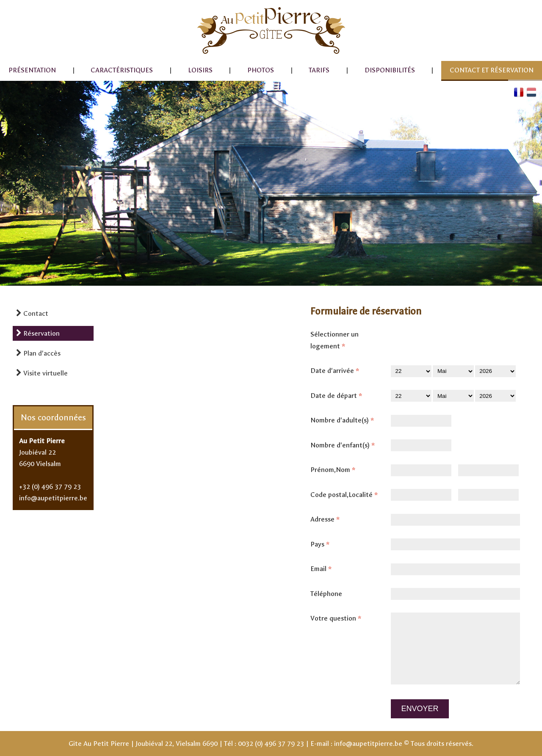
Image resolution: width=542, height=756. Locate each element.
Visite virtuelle (42, 373)
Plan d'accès (38, 353)
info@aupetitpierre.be (53, 498)
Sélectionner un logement (335, 341)
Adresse (328, 519)
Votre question (338, 618)
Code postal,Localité (347, 495)
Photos (261, 70)
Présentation (32, 70)
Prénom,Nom (335, 470)
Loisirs (200, 70)
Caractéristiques (122, 70)
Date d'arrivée (337, 371)
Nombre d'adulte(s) (345, 420)
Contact (32, 313)
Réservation (38, 333)
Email (324, 569)
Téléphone (326, 594)
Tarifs (319, 70)
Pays (322, 544)
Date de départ (339, 396)
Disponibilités (390, 70)
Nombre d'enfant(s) (345, 445)
